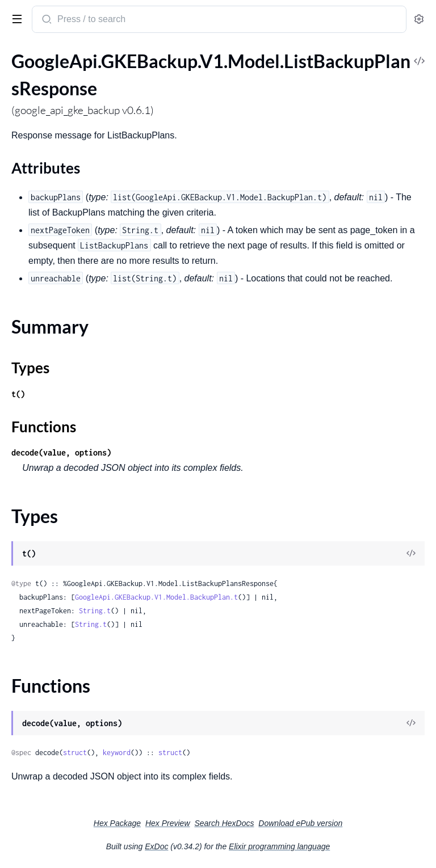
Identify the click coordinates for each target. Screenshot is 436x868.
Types (30, 368)
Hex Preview (168, 823)
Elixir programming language (279, 846)
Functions (44, 427)
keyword (117, 753)
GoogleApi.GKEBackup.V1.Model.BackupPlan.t (156, 597)
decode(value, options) (61, 452)
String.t (95, 611)
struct (75, 753)
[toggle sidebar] (15, 18)
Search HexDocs (224, 823)
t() (18, 394)
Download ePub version (300, 823)
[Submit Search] (46, 20)
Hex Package (117, 823)
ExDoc (156, 846)
